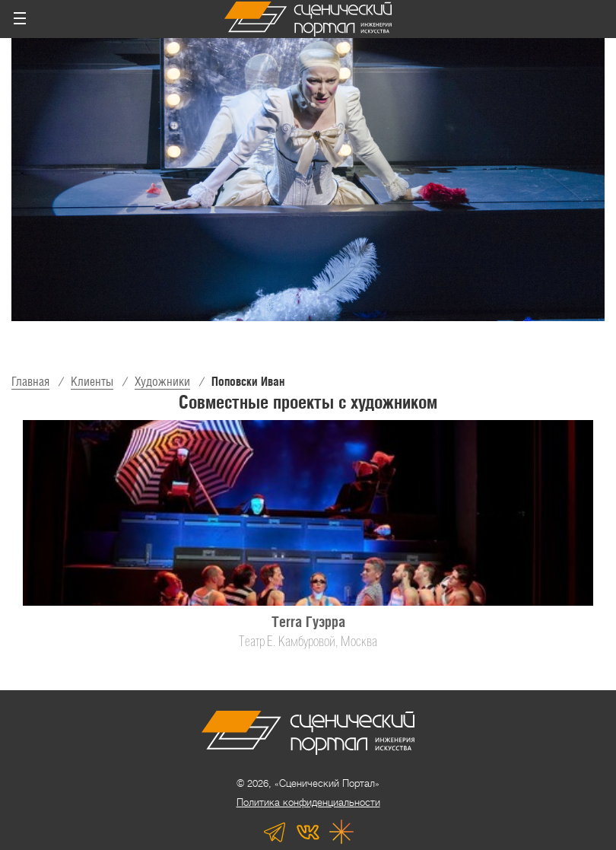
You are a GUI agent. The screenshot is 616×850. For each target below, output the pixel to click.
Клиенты (92, 382)
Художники (162, 382)
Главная (30, 382)
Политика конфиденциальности (308, 802)
